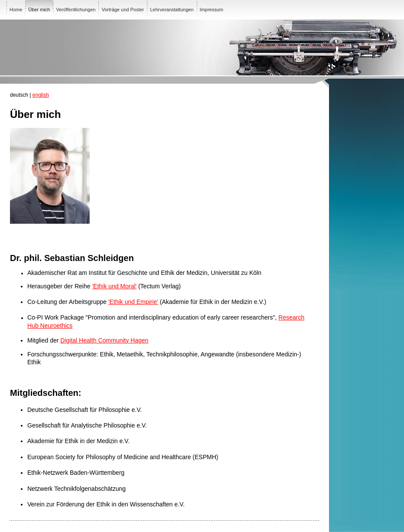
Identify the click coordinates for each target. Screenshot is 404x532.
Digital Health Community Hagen (104, 340)
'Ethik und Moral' (114, 286)
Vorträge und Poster (123, 10)
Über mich (39, 10)
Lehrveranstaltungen (172, 10)
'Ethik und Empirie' (133, 302)
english (41, 95)
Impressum (212, 10)
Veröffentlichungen (76, 10)
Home (16, 10)
